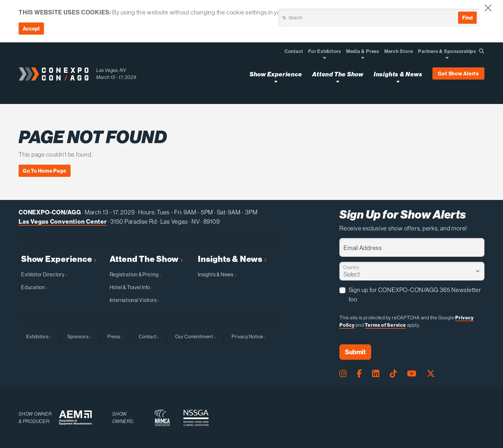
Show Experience (59, 259)
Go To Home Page (45, 171)
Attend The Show (146, 259)
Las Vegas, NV (111, 70)
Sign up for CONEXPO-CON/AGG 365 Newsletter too (415, 295)
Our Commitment (195, 336)
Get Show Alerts (458, 73)
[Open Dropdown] (324, 58)
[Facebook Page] (359, 374)
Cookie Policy (430, 12)
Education (34, 287)
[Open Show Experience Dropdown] (276, 81)
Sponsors (79, 336)
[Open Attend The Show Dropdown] (338, 81)
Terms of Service (385, 325)
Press (115, 336)
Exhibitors (39, 336)
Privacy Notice (249, 336)
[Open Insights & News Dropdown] (398, 81)
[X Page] (431, 374)
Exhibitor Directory (44, 274)
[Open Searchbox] (482, 51)
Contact (149, 336)
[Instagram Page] (343, 374)
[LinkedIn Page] (376, 374)
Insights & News (232, 259)
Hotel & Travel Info (131, 287)
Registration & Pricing (135, 274)
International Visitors (135, 300)
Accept (31, 29)
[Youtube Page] (412, 374)
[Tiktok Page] (393, 374)
